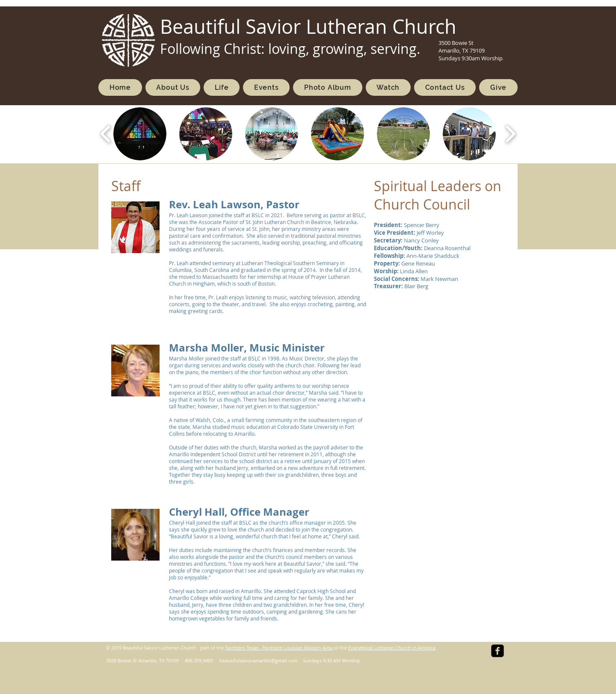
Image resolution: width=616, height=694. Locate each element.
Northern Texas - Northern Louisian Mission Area (279, 648)
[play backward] (106, 134)
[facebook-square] (498, 651)
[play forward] (510, 134)
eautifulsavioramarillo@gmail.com (260, 660)
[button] (140, 134)
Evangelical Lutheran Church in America (392, 648)
